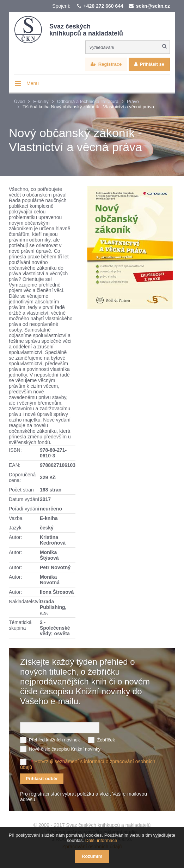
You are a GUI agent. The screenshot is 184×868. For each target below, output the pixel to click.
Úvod (19, 101)
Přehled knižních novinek (54, 740)
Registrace (110, 64)
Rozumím (92, 856)
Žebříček (106, 740)
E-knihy (41, 101)
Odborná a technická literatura (88, 101)
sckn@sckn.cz (153, 6)
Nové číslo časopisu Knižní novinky (65, 749)
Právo (133, 101)
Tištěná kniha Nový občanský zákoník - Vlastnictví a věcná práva (88, 107)
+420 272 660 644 (103, 6)
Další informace (101, 840)
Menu (33, 83)
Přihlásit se (152, 64)
